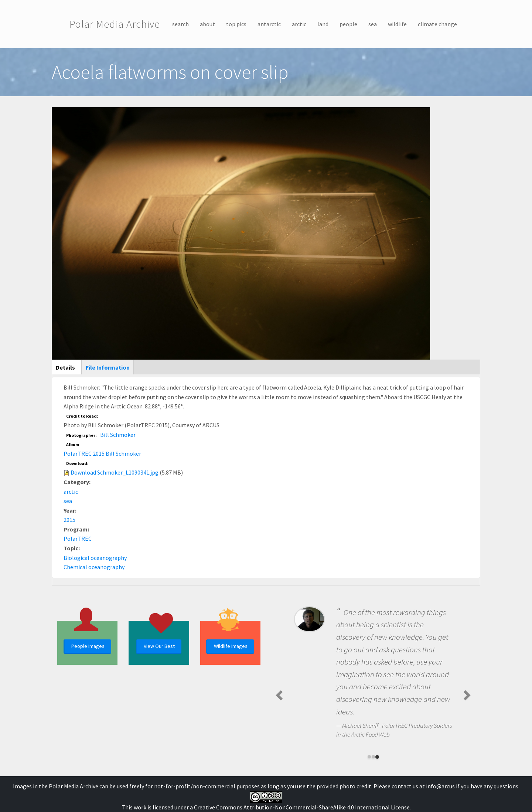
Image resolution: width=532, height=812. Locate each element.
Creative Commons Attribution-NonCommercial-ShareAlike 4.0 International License (302, 807)
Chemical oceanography (94, 567)
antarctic (269, 24)
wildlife (397, 24)
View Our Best (159, 646)
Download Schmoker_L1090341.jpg (115, 472)
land (323, 24)
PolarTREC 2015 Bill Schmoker (102, 453)
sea (373, 24)
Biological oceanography (95, 558)
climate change (437, 24)
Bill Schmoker (118, 435)
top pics (236, 24)
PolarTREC (78, 538)
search (180, 24)
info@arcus (440, 786)
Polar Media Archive (115, 24)
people (348, 24)
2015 (69, 520)
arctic (299, 24)
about (207, 24)
